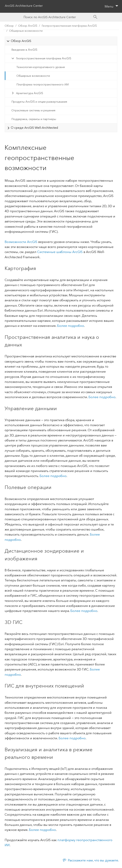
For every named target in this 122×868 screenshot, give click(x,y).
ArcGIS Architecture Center (24, 6)
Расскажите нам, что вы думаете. (93, 860)
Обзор (9, 26)
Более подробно (71, 326)
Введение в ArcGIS (24, 50)
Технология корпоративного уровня (41, 67)
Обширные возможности (26, 31)
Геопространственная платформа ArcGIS (44, 58)
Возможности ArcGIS (21, 242)
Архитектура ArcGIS (29, 93)
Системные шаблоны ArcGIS (60, 252)
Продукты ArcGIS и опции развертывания (39, 102)
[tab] (61, 41)
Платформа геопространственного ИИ (42, 84)
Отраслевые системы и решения (33, 110)
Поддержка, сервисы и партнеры (34, 119)
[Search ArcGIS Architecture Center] (57, 17)
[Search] (95, 17)
